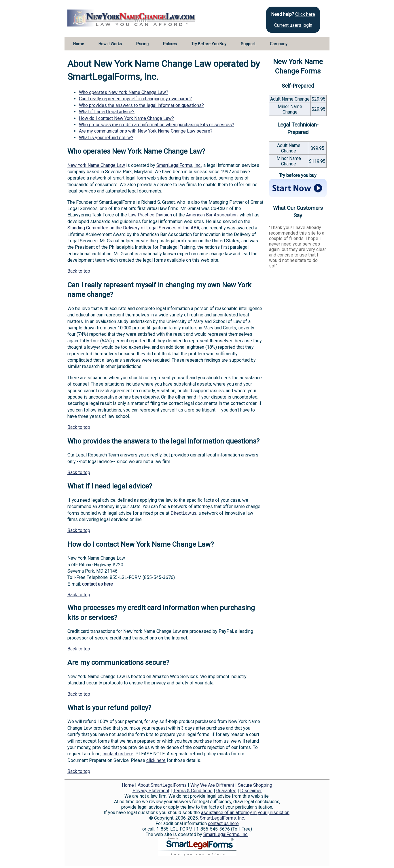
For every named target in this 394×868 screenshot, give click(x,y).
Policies (170, 44)
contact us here (97, 584)
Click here (305, 14)
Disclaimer (251, 791)
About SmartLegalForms (162, 785)
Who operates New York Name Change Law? (124, 92)
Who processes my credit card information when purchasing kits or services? (157, 125)
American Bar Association (212, 215)
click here (156, 760)
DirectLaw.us (183, 513)
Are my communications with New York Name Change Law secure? (146, 131)
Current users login (293, 25)
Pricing (142, 44)
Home (79, 44)
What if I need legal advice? (107, 112)
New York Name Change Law (96, 165)
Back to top (79, 271)
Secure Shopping (255, 785)
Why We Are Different (212, 785)
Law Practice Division (150, 215)
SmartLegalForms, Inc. (179, 165)
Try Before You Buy (209, 44)
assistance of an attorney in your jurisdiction (245, 813)
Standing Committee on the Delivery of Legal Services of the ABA (133, 228)
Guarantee (226, 791)
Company (279, 44)
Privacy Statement (151, 791)
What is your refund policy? (106, 138)
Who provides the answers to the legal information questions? (141, 105)
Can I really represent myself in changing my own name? (135, 99)
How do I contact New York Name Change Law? (126, 118)
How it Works (110, 44)
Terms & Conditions (193, 791)
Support (248, 44)
